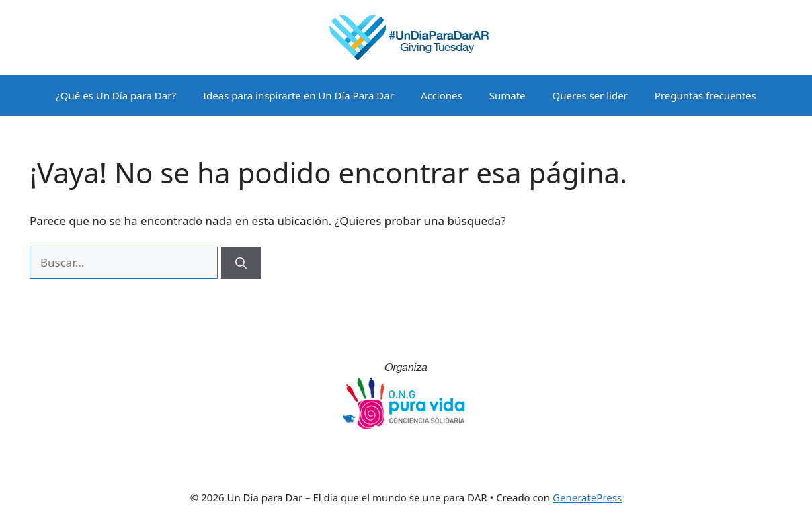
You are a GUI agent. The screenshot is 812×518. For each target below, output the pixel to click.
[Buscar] (241, 263)
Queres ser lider (590, 95)
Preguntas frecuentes (705, 95)
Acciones (442, 95)
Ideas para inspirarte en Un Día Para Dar (298, 95)
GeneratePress (587, 497)
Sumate (507, 95)
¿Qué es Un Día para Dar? (116, 95)
